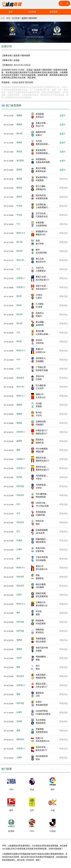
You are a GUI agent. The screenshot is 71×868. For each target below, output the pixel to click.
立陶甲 (19, 758)
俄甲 (18, 559)
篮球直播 (53, 12)
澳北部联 (20, 160)
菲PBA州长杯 (22, 260)
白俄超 (19, 540)
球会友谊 (20, 378)
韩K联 (19, 296)
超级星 (22, 82)
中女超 (19, 206)
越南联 (19, 441)
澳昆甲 (19, 197)
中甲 (18, 360)
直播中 (63, 116)
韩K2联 (20, 314)
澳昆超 (19, 152)
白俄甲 (19, 549)
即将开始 (64, 179)
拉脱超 (15, 82)
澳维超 (19, 124)
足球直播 (32, 12)
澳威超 (19, 115)
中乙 (18, 224)
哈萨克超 (20, 486)
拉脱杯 (19, 721)
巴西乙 (19, 595)
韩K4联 (20, 133)
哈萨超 (19, 477)
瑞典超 (19, 405)
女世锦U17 (21, 278)
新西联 (19, 170)
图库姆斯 (29, 82)
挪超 (18, 450)
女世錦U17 (21, 459)
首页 (11, 12)
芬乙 (18, 504)
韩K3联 (20, 242)
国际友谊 (20, 739)
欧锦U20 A (21, 350)
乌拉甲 (19, 658)
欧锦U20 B (21, 233)
